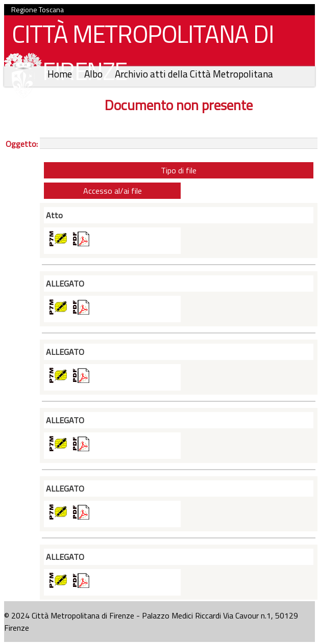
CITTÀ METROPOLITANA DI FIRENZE (139, 55)
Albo (94, 74)
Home (61, 74)
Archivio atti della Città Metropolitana (194, 74)
